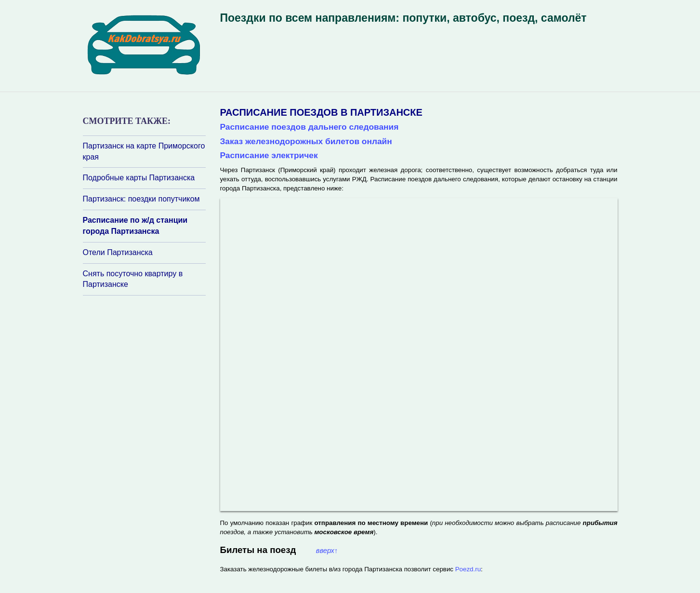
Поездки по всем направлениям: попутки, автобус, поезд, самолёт (403, 18)
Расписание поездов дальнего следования (310, 127)
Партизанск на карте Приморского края (144, 151)
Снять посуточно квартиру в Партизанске (133, 279)
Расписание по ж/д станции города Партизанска (135, 226)
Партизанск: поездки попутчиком (141, 199)
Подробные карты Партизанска (139, 178)
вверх (327, 551)
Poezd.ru (468, 569)
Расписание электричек (269, 155)
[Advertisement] (141, 424)
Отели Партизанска (118, 252)
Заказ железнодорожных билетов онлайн (306, 141)
